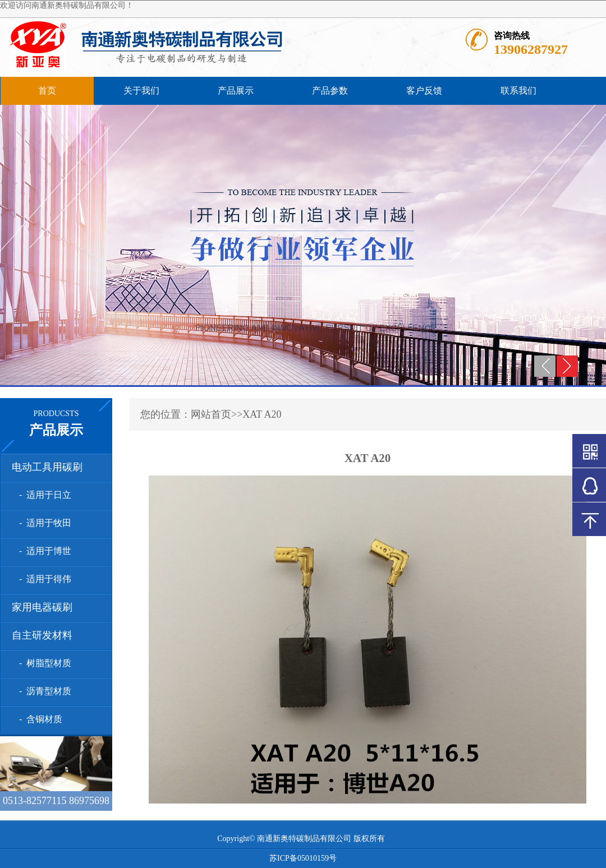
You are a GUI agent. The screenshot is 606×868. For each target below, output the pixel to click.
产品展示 (236, 91)
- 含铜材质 (38, 719)
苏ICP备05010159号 (303, 858)
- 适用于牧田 (43, 523)
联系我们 (518, 91)
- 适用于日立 (43, 495)
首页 (47, 91)
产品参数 (330, 91)
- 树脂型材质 (43, 663)
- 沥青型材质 (43, 691)
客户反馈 (424, 91)
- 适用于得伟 (43, 579)
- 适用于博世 (43, 551)
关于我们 (141, 91)
